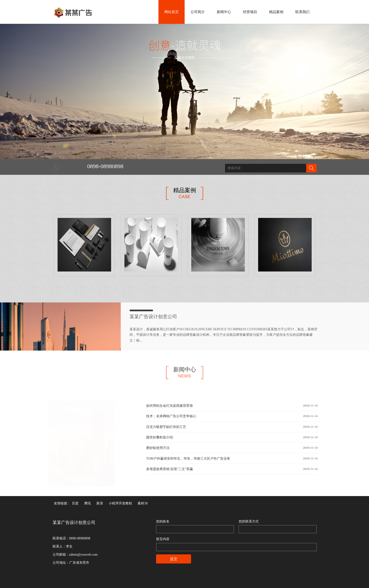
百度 (75, 503)
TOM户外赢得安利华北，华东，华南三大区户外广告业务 (191, 459)
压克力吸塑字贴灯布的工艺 (169, 427)
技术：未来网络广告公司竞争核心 (174, 416)
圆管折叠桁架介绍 (163, 437)
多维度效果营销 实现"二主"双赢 (173, 469)
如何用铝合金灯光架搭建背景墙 (173, 406)
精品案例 (276, 12)
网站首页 (172, 12)
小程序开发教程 (120, 503)
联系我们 (302, 12)
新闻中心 (224, 12)
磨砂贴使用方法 (161, 448)
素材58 (143, 503)
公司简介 (198, 12)
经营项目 (250, 12)
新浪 (100, 503)
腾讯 (88, 503)
